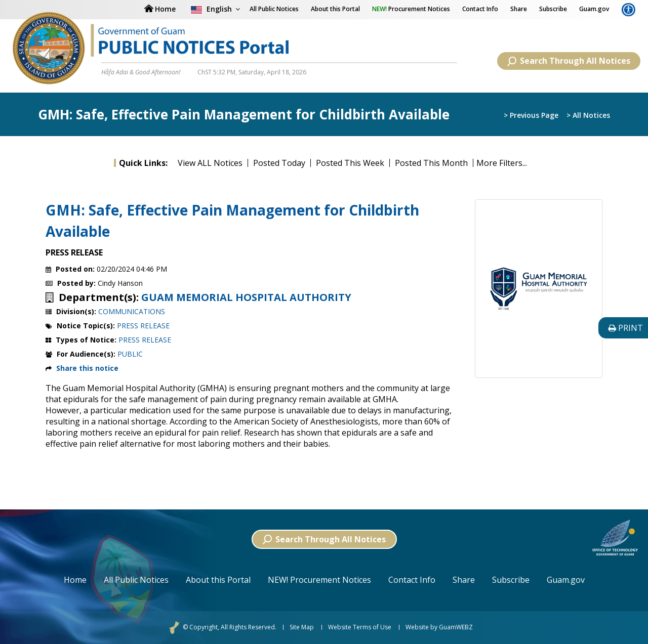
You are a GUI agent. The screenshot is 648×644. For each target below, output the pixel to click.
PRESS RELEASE (143, 326)
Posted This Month (431, 163)
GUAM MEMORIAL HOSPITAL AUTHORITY (246, 297)
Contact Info (480, 9)
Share (519, 9)
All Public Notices (136, 580)
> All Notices (588, 115)
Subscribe (553, 9)
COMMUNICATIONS (132, 311)
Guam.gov (594, 9)
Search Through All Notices (569, 61)
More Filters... (502, 163)
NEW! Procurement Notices (319, 580)
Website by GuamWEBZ (439, 627)
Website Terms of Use (360, 627)
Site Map (302, 627)
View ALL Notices (210, 163)
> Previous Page (531, 115)
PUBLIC (130, 354)
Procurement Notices (411, 9)
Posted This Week (350, 163)
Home (75, 580)
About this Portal (335, 9)
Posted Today (279, 163)
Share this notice (87, 368)
